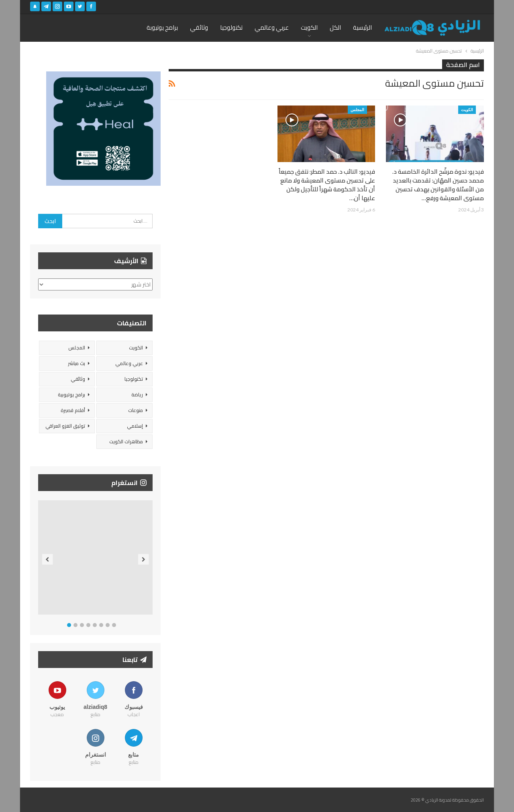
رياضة (137, 395)
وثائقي (199, 27)
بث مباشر (76, 363)
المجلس (357, 110)
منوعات (136, 410)
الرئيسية (362, 27)
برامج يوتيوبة (162, 27)
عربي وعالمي (272, 27)
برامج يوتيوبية (71, 395)
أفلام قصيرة (73, 410)
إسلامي (135, 426)
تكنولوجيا (231, 27)
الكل (335, 27)
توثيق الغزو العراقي (65, 426)
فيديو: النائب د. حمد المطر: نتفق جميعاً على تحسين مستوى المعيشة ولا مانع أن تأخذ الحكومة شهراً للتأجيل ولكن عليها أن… (327, 185)
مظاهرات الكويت (126, 442)
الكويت (309, 27)
